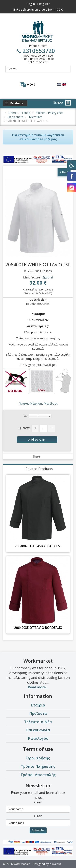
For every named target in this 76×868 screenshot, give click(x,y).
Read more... (38, 687)
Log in (31, 4)
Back (64, 172)
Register (44, 4)
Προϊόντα (38, 713)
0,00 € (28, 84)
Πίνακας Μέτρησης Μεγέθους (38, 403)
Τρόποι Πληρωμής (38, 766)
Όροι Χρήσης (38, 758)
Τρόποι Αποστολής (38, 775)
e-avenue (56, 864)
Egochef (48, 277)
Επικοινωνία (38, 730)
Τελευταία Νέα (38, 722)
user (38, 802)
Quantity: (25, 428)
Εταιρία (38, 705)
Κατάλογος (38, 738)
